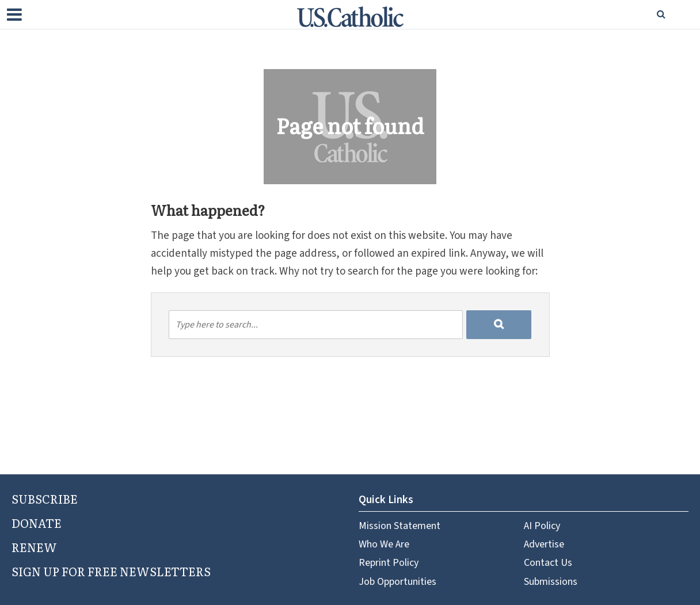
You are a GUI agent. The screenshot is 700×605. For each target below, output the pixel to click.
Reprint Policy (389, 563)
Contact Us (548, 563)
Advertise (544, 544)
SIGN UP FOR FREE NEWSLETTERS (111, 571)
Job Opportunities (397, 582)
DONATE (37, 523)
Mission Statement (400, 526)
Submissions (551, 582)
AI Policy (542, 526)
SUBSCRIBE (45, 499)
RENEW (34, 547)
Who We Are (384, 544)
